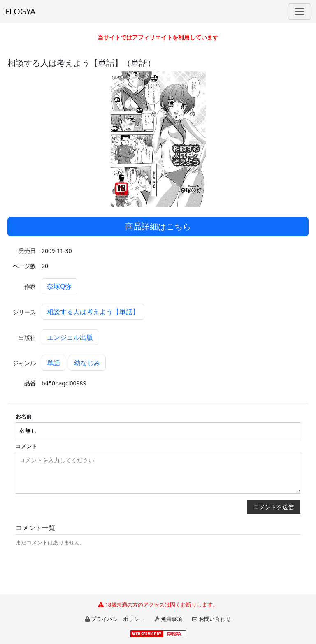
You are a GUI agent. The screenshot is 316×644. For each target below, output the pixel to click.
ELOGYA (20, 11)
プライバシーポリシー (118, 619)
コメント (26, 446)
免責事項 (172, 619)
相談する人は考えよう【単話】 (93, 312)
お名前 (24, 416)
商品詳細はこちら (158, 226)
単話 (53, 363)
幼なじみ (87, 363)
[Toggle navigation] (300, 12)
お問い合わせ (215, 619)
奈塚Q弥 (59, 286)
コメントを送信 (274, 507)
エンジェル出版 (70, 337)
